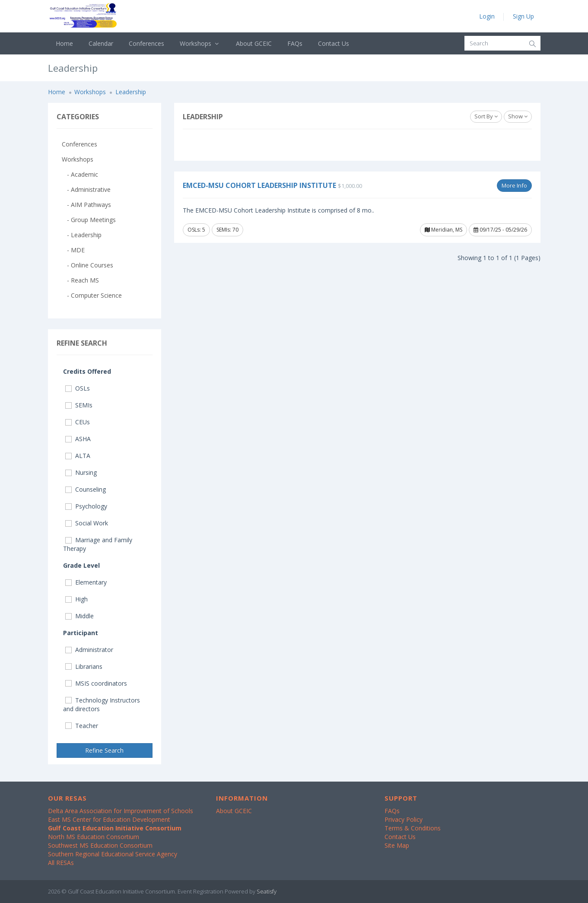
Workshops (200, 43)
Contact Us (334, 43)
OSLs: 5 (196, 230)
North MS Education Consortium (94, 837)
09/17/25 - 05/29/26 (500, 230)
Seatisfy (267, 891)
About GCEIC (254, 43)
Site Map (397, 845)
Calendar (101, 43)
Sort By (486, 116)
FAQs (295, 43)
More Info (514, 185)
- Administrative (86, 189)
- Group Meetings (89, 220)
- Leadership (82, 235)
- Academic (80, 174)
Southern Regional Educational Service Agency (113, 854)
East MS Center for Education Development (109, 819)
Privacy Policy (404, 819)
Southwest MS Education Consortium (100, 845)
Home (64, 43)
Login (487, 16)
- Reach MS (80, 280)
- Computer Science (92, 295)
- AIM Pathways (86, 205)
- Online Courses (87, 265)
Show (518, 116)
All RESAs (61, 863)
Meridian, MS (443, 230)
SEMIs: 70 (227, 230)
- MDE (73, 250)
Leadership (131, 92)
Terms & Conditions (413, 828)
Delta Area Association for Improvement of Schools (121, 811)
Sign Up (523, 16)
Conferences (146, 43)
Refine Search (104, 750)
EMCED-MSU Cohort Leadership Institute (259, 185)
